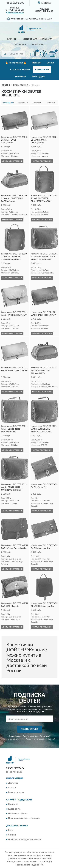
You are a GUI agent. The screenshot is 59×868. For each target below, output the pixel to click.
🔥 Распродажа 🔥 (16, 63)
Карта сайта (14, 809)
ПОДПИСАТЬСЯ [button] (29, 729)
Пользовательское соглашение (24, 819)
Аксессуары (38, 77)
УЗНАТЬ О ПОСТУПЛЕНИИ (12, 161)
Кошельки (20, 77)
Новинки (21, 45)
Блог (11, 830)
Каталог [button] (12, 39)
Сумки (50, 63)
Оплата (12, 788)
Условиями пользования (36, 739)
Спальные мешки (20, 70)
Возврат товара (16, 792)
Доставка (13, 783)
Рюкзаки (37, 63)
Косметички (42, 70)
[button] (15, 12)
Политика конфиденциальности (25, 840)
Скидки (12, 835)
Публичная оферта (18, 814)
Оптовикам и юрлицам (37, 39)
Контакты (38, 45)
